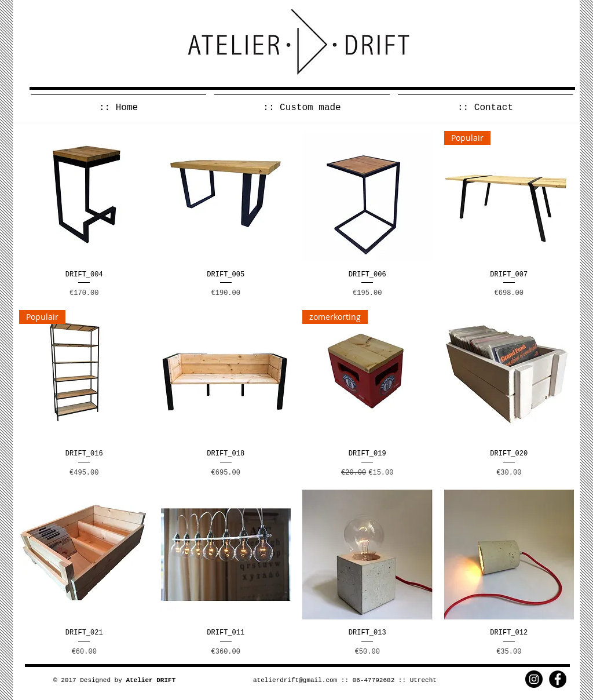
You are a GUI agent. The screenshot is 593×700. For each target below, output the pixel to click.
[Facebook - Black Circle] (558, 679)
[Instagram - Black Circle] (534, 679)
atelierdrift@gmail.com (295, 680)
